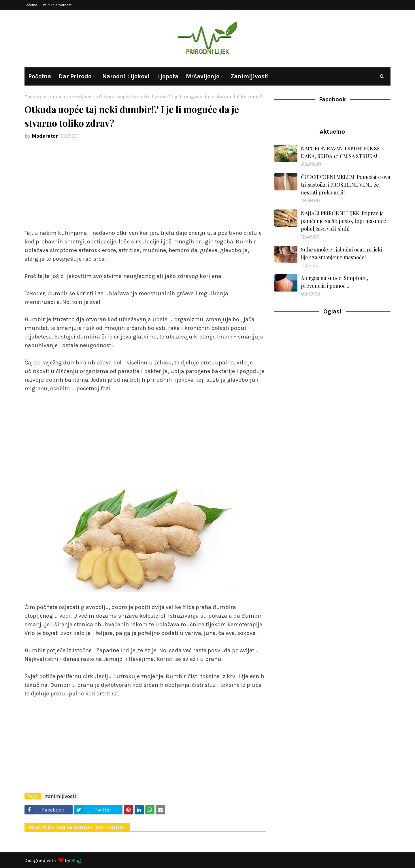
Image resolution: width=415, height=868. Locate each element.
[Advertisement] (145, 188)
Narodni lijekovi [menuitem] (126, 76)
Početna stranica (44, 97)
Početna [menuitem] (40, 76)
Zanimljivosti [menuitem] (250, 76)
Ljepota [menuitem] (168, 76)
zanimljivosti (81, 97)
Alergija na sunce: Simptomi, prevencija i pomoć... (335, 282)
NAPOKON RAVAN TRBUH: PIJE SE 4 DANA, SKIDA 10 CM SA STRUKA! (342, 152)
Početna (31, 5)
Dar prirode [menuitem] (75, 76)
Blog (76, 860)
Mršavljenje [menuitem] (203, 76)
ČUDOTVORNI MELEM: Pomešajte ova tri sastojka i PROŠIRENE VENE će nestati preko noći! (346, 185)
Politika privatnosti (58, 5)
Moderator (45, 136)
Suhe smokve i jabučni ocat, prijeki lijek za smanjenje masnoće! (342, 253)
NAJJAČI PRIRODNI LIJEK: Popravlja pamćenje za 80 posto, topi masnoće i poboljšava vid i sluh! (345, 221)
